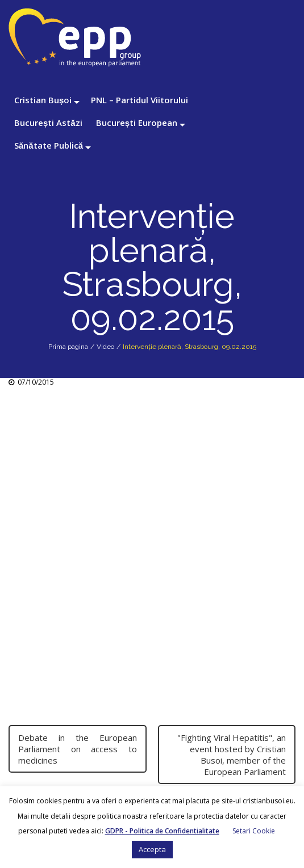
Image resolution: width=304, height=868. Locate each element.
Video (105, 347)
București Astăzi (48, 123)
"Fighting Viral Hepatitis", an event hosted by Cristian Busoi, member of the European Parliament (232, 755)
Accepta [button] (152, 849)
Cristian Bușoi (43, 100)
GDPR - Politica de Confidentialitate (162, 831)
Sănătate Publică (49, 145)
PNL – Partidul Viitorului (139, 100)
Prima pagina (68, 347)
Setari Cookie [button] (254, 831)
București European (137, 123)
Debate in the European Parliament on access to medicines (78, 749)
